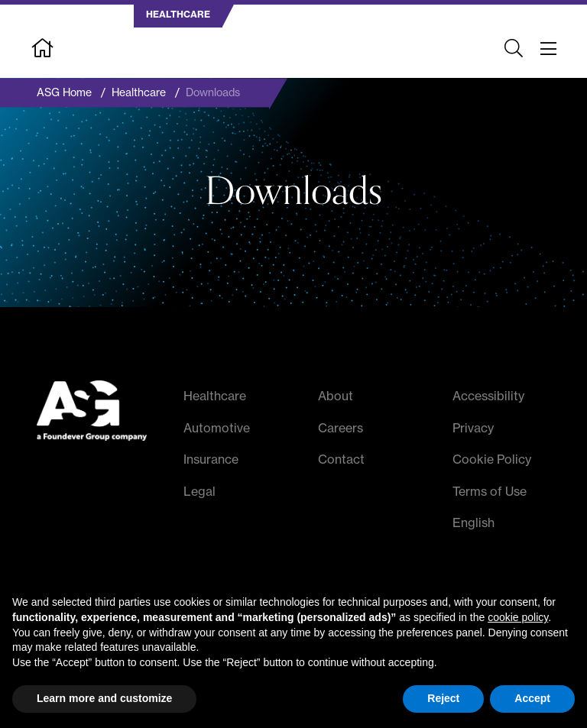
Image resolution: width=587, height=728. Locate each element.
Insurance (211, 460)
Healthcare (215, 396)
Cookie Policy (492, 460)
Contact (341, 460)
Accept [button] (532, 698)
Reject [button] (443, 698)
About (336, 396)
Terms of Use (490, 491)
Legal (199, 491)
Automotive (217, 428)
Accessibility (488, 396)
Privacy (473, 428)
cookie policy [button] (518, 617)
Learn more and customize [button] (104, 698)
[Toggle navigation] (548, 49)
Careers (341, 428)
